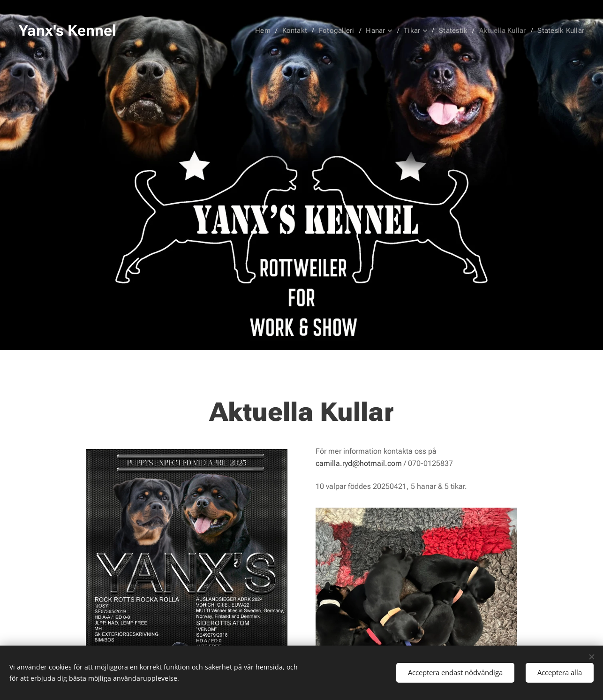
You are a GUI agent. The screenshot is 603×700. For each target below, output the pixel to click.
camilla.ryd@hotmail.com (359, 463)
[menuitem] (269, 30)
